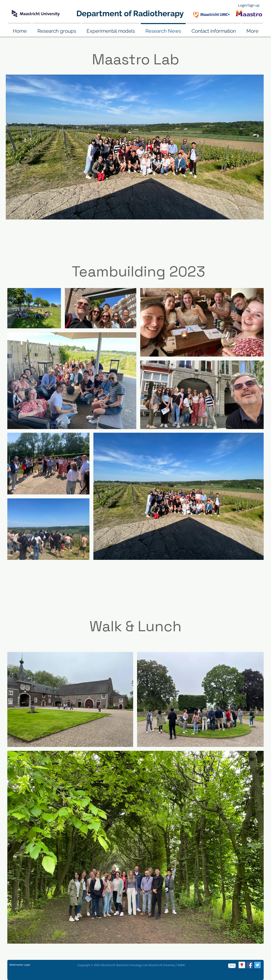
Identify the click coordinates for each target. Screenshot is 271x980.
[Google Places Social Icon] (242, 965)
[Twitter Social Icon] (258, 965)
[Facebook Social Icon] (250, 965)
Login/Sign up (249, 5)
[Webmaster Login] (20, 965)
